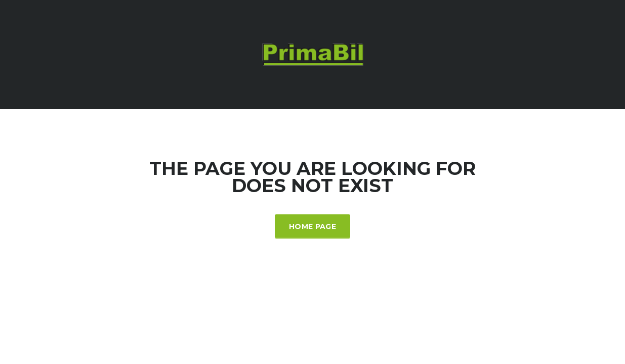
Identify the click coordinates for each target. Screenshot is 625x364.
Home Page (312, 226)
